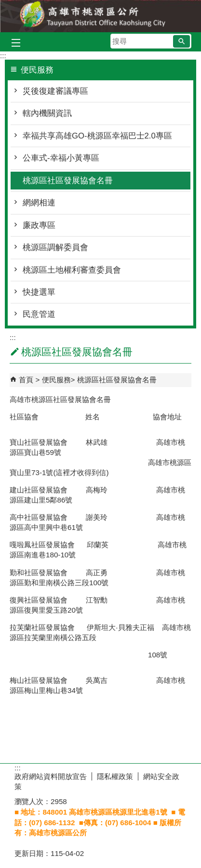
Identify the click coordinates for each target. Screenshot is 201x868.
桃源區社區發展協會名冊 (68, 181)
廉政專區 (39, 225)
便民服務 (56, 380)
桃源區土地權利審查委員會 (72, 270)
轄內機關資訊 (47, 113)
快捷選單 (39, 292)
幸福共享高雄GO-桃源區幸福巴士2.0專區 (97, 136)
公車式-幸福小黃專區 (61, 158)
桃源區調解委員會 (55, 247)
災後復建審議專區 (55, 91)
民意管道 (39, 314)
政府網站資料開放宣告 (51, 776)
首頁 (26, 380)
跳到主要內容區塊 (5, 5)
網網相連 (39, 203)
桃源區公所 (101, 16)
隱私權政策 (115, 776)
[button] (181, 41)
